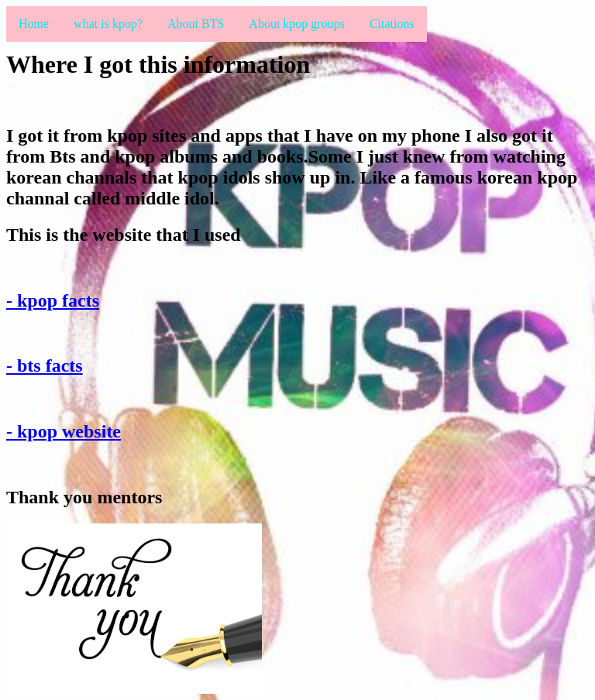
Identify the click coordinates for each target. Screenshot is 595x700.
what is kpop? (108, 24)
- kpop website (64, 431)
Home (34, 24)
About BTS (196, 24)
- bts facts (45, 365)
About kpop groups (297, 24)
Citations (392, 24)
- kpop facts (53, 300)
